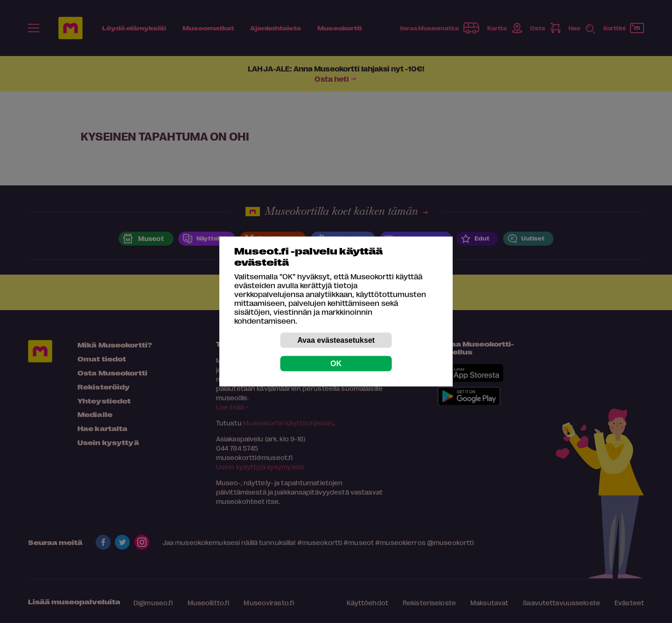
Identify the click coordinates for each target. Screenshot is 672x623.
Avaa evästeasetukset (336, 340)
